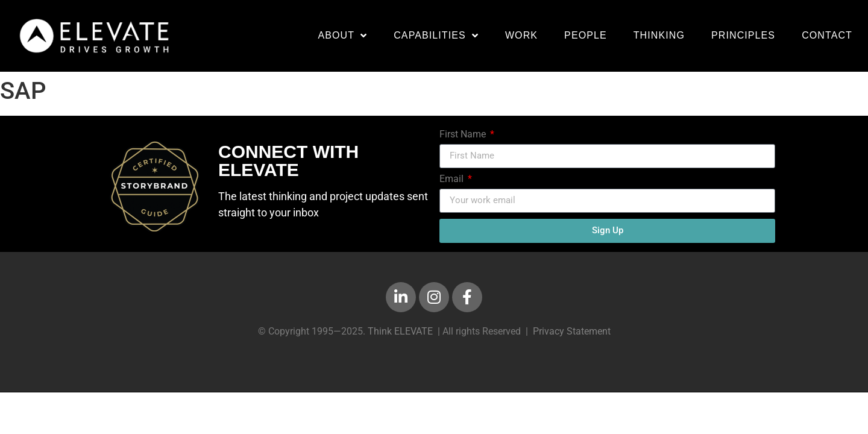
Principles (743, 35)
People (586, 35)
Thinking (659, 35)
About (342, 36)
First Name (464, 134)
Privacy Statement (572, 331)
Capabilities (436, 36)
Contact (827, 35)
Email (453, 179)
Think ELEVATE (400, 331)
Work (521, 35)
